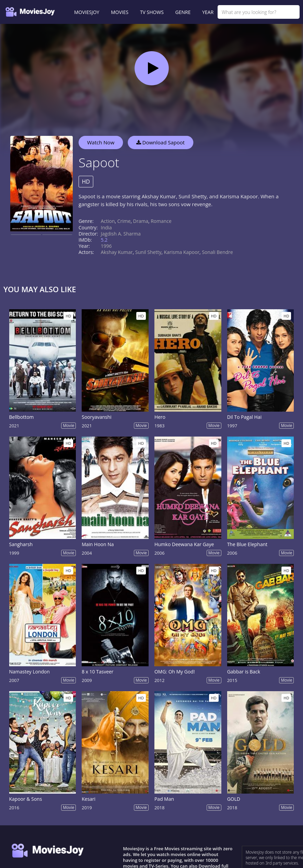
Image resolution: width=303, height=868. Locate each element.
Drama (141, 221)
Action (108, 221)
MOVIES (120, 12)
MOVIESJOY (87, 12)
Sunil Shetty (148, 252)
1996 (106, 246)
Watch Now (101, 142)
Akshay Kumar (117, 252)
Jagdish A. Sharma (121, 234)
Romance (161, 221)
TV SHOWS (152, 12)
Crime (124, 221)
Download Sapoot (161, 142)
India (106, 227)
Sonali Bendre (217, 252)
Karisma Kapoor (182, 252)
